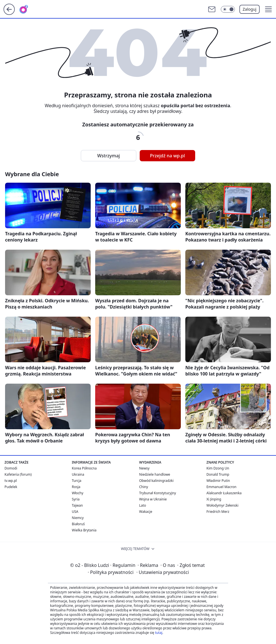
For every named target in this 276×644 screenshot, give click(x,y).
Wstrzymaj (108, 156)
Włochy (78, 493)
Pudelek (11, 487)
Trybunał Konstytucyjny (158, 493)
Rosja (76, 487)
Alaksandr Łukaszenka (224, 493)
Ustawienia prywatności (163, 572)
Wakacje (146, 512)
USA (75, 512)
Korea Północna (84, 468)
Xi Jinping (214, 499)
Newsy (144, 468)
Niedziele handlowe (155, 474)
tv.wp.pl (11, 481)
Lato (143, 505)
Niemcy (78, 518)
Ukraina (78, 474)
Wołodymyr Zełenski (222, 505)
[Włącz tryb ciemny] (228, 9)
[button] (268, 9)
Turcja (77, 481)
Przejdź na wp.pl (167, 156)
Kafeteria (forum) (18, 474)
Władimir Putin (218, 481)
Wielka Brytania (84, 530)
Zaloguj (250, 9)
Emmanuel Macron (221, 487)
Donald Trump (218, 474)
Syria (76, 499)
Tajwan (77, 505)
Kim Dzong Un (218, 468)
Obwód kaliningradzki (156, 481)
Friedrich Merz (218, 512)
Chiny (144, 487)
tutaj (159, 633)
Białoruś (78, 524)
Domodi (11, 468)
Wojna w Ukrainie (153, 499)
